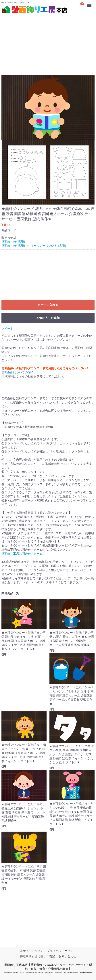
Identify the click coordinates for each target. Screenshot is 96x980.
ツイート (7, 329)
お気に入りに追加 (48, 318)
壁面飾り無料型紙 (13, 242)
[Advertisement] (48, 40)
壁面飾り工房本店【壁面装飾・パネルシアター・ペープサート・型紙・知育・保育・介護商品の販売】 (48, 967)
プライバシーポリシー (62, 951)
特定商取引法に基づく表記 (37, 957)
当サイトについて (32, 951)
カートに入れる (48, 305)
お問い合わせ (67, 957)
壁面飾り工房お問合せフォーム (22, 554)
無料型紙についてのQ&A (17, 372)
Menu (90, 4)
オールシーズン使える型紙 (48, 246)
